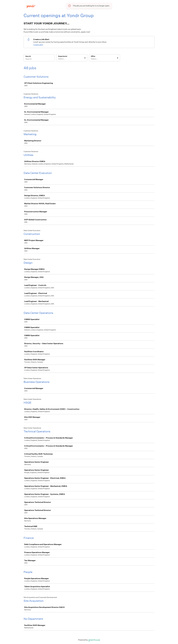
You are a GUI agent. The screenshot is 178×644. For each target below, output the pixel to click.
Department (63, 56)
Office (93, 56)
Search (28, 56)
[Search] (39, 59)
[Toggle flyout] (85, 58)
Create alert (38, 45)
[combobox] (58, 59)
